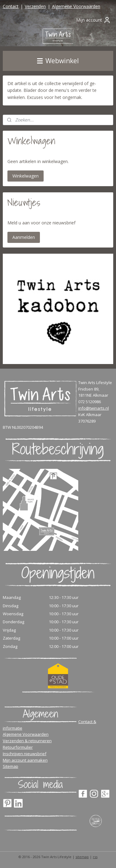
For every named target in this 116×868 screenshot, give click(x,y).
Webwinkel (58, 61)
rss (95, 857)
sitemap (82, 857)
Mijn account (93, 20)
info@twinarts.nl (94, 408)
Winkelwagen (26, 176)
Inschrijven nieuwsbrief (25, 754)
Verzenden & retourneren (27, 741)
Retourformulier (18, 747)
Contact (11, 6)
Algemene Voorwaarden (76, 6)
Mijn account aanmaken (25, 760)
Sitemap (11, 766)
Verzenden (35, 6)
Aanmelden (24, 237)
